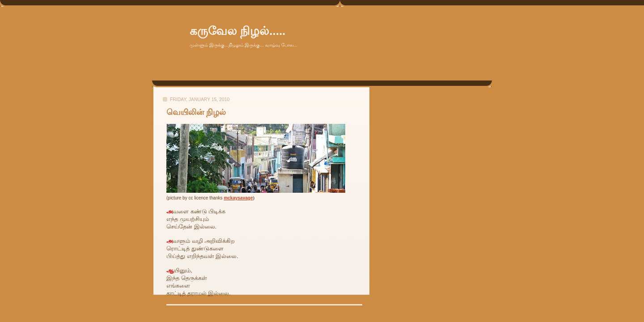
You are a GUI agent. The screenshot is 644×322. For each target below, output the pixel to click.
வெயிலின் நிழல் (196, 112)
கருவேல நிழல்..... (237, 31)
